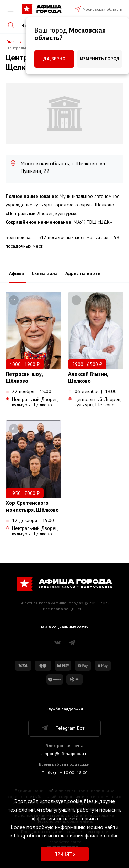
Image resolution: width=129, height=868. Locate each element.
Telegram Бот (62, 728)
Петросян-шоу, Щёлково (24, 377)
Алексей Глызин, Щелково (88, 377)
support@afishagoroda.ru (64, 754)
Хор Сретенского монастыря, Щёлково (32, 506)
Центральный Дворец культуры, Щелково (32, 402)
